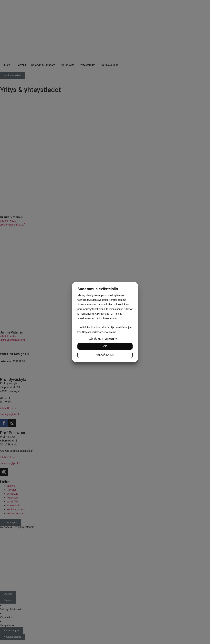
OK (105, 346)
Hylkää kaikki (105, 355)
